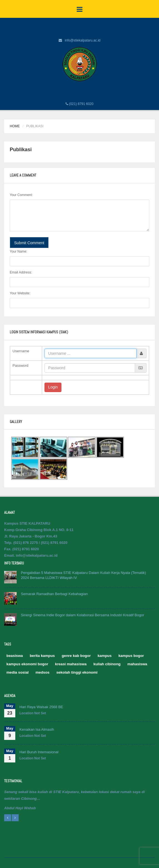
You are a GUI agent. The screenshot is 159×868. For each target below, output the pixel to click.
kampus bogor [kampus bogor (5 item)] (131, 656)
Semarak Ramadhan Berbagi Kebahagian (54, 594)
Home (15, 126)
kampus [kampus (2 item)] (105, 656)
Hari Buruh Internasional (39, 752)
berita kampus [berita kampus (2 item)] (42, 656)
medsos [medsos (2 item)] (43, 672)
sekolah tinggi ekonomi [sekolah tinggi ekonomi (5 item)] (77, 672)
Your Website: (20, 293)
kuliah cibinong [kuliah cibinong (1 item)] (107, 664)
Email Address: (21, 272)
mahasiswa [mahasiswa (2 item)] (137, 664)
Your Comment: (21, 195)
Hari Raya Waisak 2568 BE (41, 707)
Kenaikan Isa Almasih (37, 729)
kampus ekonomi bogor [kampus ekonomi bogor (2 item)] (27, 664)
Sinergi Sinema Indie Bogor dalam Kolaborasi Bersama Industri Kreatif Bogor (83, 615)
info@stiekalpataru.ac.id (83, 40)
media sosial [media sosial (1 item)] (18, 672)
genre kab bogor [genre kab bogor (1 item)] (76, 656)
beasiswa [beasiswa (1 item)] (15, 656)
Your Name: (18, 251)
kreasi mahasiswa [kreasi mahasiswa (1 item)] (71, 664)
